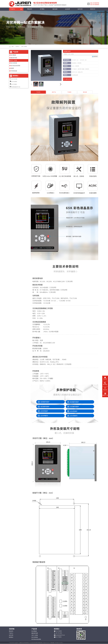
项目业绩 (55, 9)
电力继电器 (13, 55)
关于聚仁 (42, 9)
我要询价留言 (68, 79)
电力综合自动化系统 (15, 66)
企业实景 (67, 9)
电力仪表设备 (14, 63)
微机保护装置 (14, 58)
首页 (13, 46)
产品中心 (13, 9)
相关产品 (54, 92)
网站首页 (30, 9)
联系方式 (93, 9)
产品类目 (69, 92)
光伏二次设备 (14, 60)
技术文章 (80, 9)
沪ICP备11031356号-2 (59, 643)
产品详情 (38, 92)
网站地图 (52, 643)
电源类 (12, 68)
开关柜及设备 (14, 71)
